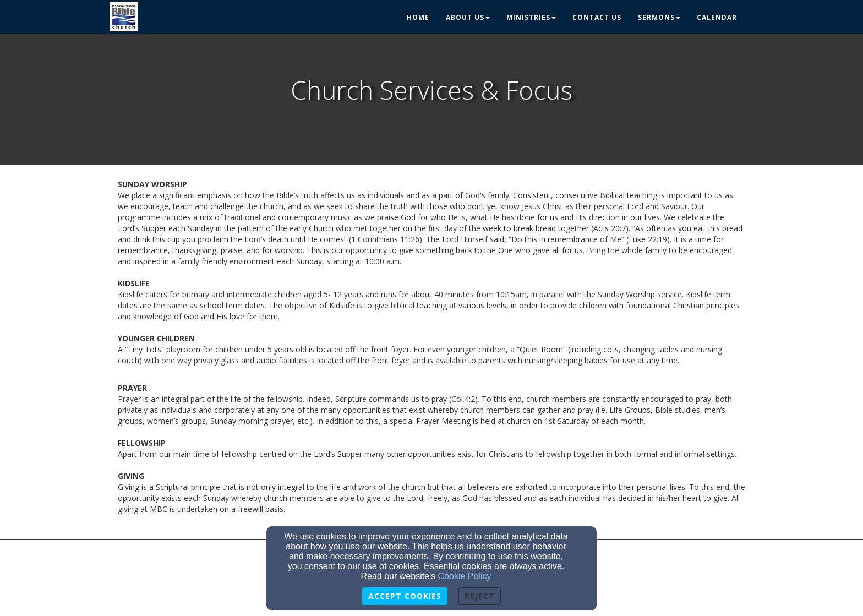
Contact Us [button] (597, 17)
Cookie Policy (465, 576)
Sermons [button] (659, 17)
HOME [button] (418, 17)
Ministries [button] (531, 17)
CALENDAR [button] (717, 17)
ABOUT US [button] (468, 17)
